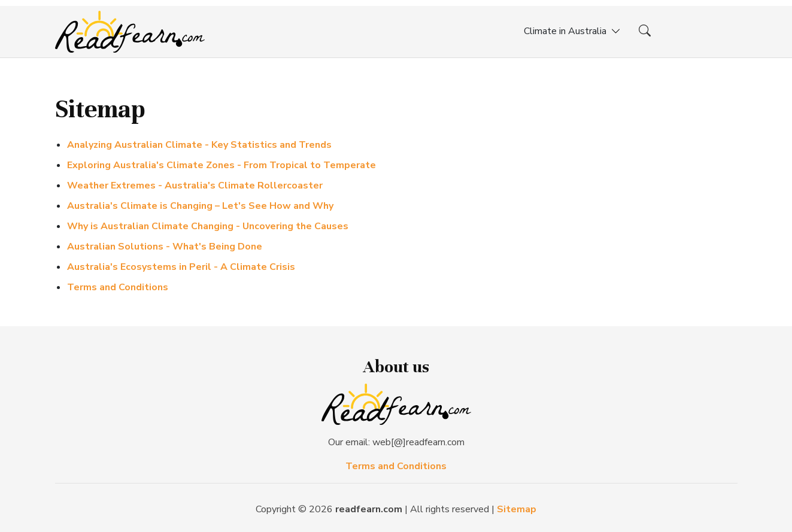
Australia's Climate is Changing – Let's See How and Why (200, 206)
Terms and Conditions (118, 287)
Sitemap (517, 509)
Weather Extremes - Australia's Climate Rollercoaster (195, 186)
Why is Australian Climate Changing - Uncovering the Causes (208, 226)
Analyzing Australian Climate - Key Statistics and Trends (199, 145)
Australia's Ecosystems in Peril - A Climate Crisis (181, 267)
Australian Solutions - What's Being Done (165, 247)
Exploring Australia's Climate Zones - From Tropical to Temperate (221, 165)
